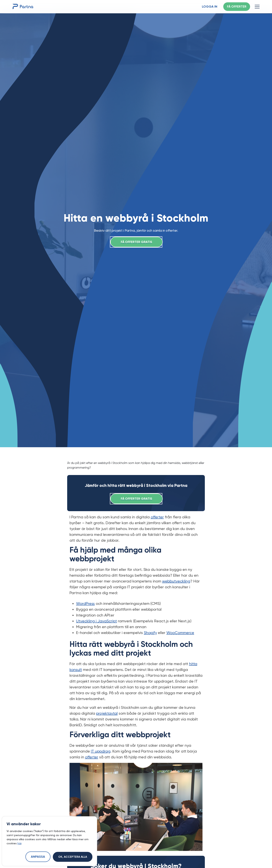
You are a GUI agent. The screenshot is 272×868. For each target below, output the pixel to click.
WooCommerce (180, 633)
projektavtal (107, 713)
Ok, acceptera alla (73, 857)
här (19, 843)
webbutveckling (176, 581)
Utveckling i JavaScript (96, 621)
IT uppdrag (101, 751)
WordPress (85, 603)
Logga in (210, 7)
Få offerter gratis (136, 242)
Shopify (150, 633)
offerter (157, 517)
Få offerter (237, 7)
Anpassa (38, 857)
